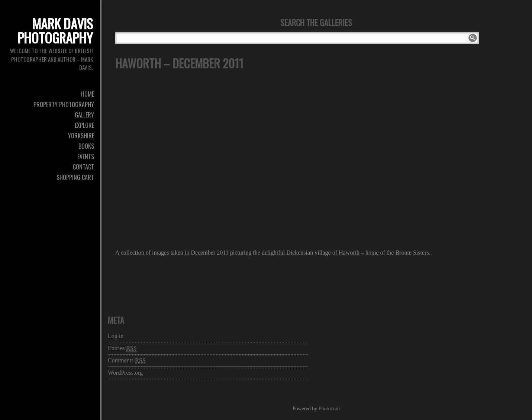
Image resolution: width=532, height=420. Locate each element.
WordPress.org (125, 373)
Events (86, 156)
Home (88, 94)
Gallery (84, 115)
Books (86, 146)
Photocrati (329, 409)
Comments (127, 361)
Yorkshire (81, 136)
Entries (122, 348)
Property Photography (64, 104)
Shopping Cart (75, 177)
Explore (84, 125)
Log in (116, 336)
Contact (83, 167)
